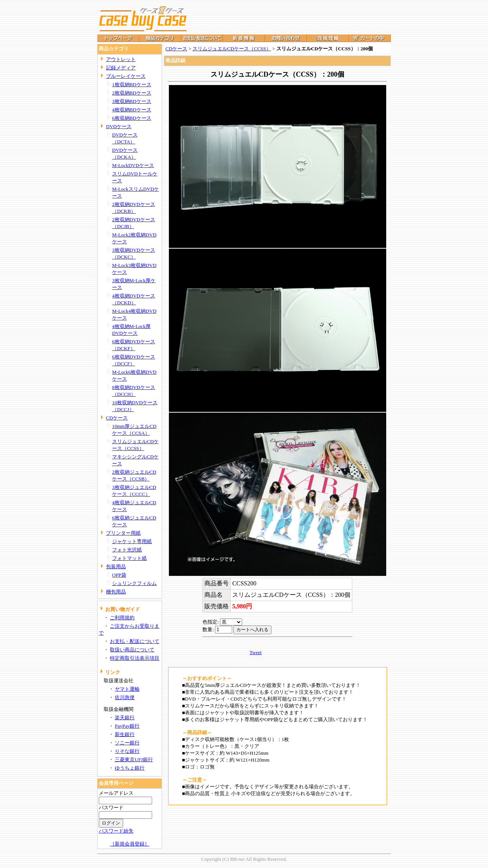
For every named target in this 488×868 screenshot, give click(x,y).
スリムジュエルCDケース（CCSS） (232, 49)
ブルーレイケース (126, 76)
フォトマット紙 (129, 558)
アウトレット (121, 59)
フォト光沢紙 (127, 550)
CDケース (117, 418)
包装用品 (116, 567)
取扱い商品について (132, 650)
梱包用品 (116, 592)
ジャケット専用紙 (132, 541)
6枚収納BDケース (132, 118)
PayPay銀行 (127, 726)
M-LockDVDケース (133, 165)
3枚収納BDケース (132, 101)
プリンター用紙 (123, 533)
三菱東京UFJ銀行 (134, 759)
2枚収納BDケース (132, 93)
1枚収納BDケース (132, 84)
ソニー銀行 (127, 743)
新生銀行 (125, 734)
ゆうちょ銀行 (130, 768)
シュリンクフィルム (134, 583)
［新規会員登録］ (130, 844)
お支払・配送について (135, 641)
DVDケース (119, 126)
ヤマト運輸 (127, 689)
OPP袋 (119, 575)
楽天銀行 (125, 718)
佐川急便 (125, 697)
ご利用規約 (122, 618)
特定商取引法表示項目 (135, 658)
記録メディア (121, 68)
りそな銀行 (127, 751)
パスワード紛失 (116, 831)
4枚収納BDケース (132, 110)
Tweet (256, 652)
